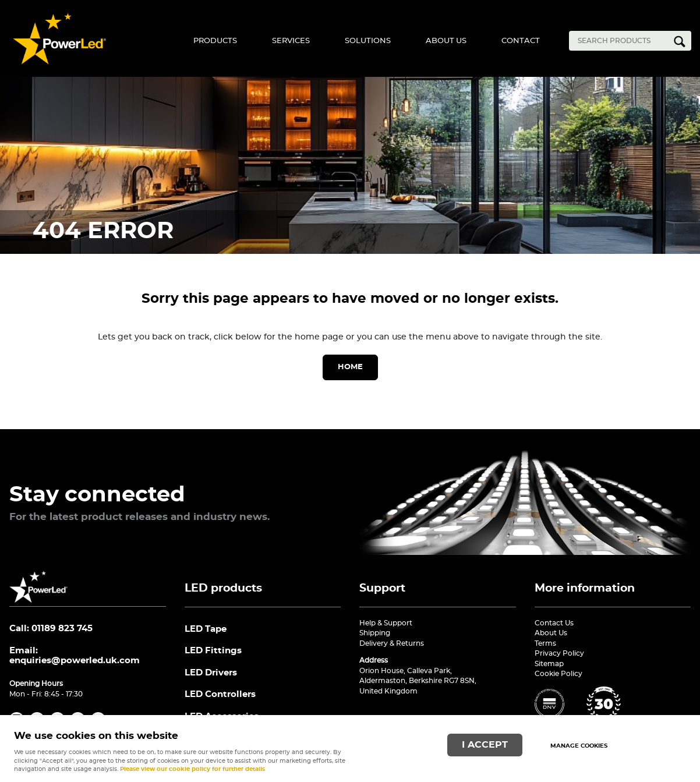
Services (291, 41)
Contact (521, 41)
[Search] (621, 41)
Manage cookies (579, 746)
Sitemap (549, 664)
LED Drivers (211, 673)
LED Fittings (213, 651)
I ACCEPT (485, 745)
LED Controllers (220, 694)
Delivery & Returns (392, 643)
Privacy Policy (559, 653)
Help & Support (386, 623)
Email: (75, 656)
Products (215, 41)
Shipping (375, 633)
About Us (446, 41)
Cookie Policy (558, 674)
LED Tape (206, 629)
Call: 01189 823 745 (51, 629)
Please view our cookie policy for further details (192, 769)
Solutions (368, 41)
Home (350, 367)
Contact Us (554, 623)
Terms (545, 643)
